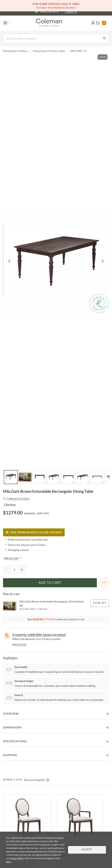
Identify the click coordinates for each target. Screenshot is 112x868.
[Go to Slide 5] (68, 477)
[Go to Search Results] (104, 38)
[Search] (56, 38)
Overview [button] (11, 714)
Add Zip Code (13, 558)
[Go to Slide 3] (40, 477)
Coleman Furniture (18, 498)
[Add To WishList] (104, 583)
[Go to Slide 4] (54, 477)
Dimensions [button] (12, 728)
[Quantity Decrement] (7, 570)
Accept (87, 850)
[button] (93, 23)
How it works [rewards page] (19, 644)
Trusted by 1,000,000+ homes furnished (39, 635)
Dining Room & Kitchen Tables (49, 51)
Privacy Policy (17, 858)
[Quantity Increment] (22, 570)
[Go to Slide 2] (25, 477)
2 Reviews (10, 504)
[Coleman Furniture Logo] (49, 23)
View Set (100, 603)
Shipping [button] (10, 755)
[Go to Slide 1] (11, 477)
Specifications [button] (15, 741)
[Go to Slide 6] (83, 477)
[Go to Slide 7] (97, 477)
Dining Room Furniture (15, 51)
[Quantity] (14, 570)
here (8, 862)
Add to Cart (50, 583)
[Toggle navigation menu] (5, 23)
